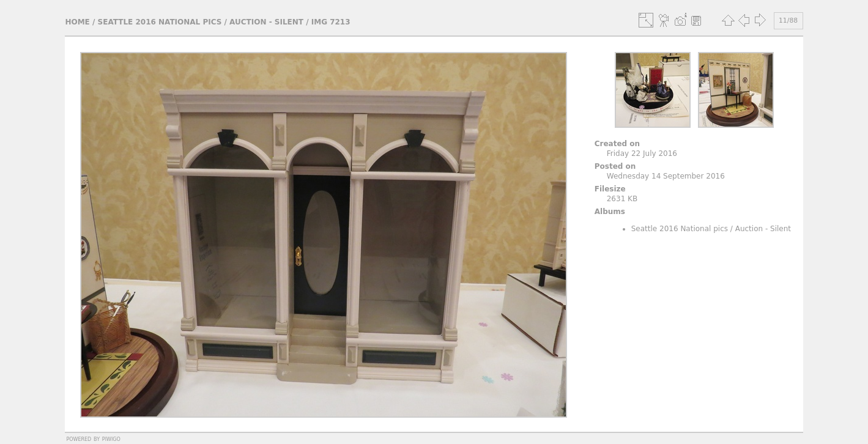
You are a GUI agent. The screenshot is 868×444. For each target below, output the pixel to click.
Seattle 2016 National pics (160, 22)
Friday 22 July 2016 (642, 154)
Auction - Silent (266, 22)
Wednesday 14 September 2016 (666, 176)
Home (77, 22)
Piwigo (111, 438)
